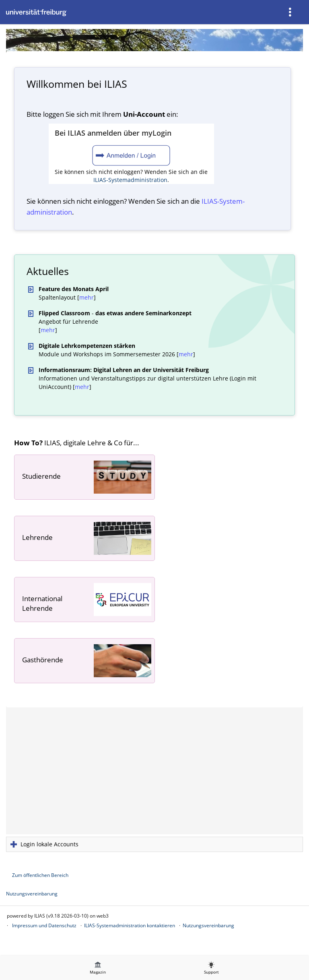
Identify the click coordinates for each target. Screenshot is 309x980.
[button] (154, 844)
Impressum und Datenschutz (44, 925)
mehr (87, 297)
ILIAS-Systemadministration (130, 180)
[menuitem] (291, 12)
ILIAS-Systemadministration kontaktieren (130, 925)
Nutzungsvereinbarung (32, 894)
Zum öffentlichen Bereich (40, 875)
